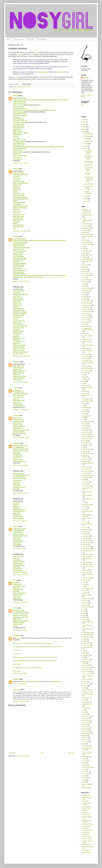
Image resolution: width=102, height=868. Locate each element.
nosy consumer (87, 542)
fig (83, 383)
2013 (85, 127)
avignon (85, 257)
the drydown (86, 850)
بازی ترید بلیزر (17, 689)
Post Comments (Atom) (22, 756)
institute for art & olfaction (87, 821)
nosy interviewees (88, 551)
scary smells (86, 665)
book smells (86, 280)
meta (84, 503)
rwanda (85, 653)
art (83, 247)
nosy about (86, 538)
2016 (85, 120)
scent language (87, 672)
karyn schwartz (87, 449)
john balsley (86, 443)
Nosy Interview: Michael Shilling (89, 157)
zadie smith (86, 788)
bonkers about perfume (87, 810)
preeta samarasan (88, 622)
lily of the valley (87, 471)
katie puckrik (86, 459)
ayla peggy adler (87, 261)
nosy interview (87, 549)
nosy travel (86, 570)
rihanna (85, 641)
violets (85, 763)
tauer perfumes (87, 733)
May (86, 196)
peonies (85, 591)
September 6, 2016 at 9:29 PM (21, 356)
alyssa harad (86, 224)
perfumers (86, 603)
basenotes (86, 801)
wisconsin (85, 778)
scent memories (87, 674)
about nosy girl (18, 39)
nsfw (84, 582)
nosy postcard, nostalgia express (88, 152)
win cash (16, 77)
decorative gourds (88, 345)
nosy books (30, 39)
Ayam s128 (19, 638)
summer (85, 725)
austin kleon (86, 251)
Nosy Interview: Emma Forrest (89, 188)
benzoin (85, 271)
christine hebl (86, 316)
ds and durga (86, 356)
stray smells (86, 723)
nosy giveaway (87, 547)
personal (85, 605)
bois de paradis (87, 275)
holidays (85, 412)
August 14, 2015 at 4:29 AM (21, 163)
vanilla (85, 759)
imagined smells (87, 422)
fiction (84, 381)
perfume (85, 593)
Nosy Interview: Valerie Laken (89, 162)
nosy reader (86, 564)
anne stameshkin (87, 237)
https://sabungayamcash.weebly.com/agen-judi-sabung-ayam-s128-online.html (35, 661)
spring (84, 712)
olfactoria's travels (88, 830)
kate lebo (85, 451)
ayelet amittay (87, 259)
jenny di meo (86, 432)
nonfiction (85, 532)
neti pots (85, 522)
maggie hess (86, 478)
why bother (86, 771)
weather (85, 765)
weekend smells (87, 767)
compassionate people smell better (88, 329)
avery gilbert (86, 255)
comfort (85, 324)
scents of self (86, 679)
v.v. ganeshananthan (87, 752)
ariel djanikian (87, 242)
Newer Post (12, 753)
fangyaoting (17, 362)
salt (84, 657)
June (86, 148)
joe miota (85, 441)
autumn (85, 253)
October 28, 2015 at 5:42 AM (21, 281)
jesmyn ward (86, 434)
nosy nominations (88, 559)
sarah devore (86, 659)
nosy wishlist (86, 572)
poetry (84, 615)
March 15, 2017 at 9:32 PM (20, 465)
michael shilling (87, 505)
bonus (84, 278)
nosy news (86, 557)
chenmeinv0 (17, 443)
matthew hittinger (87, 495)
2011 (85, 132)
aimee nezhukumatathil (87, 219)
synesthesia (86, 731)
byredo (85, 295)
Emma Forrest (87, 368)
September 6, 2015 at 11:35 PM (22, 231)
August (87, 144)
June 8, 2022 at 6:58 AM (20, 684)
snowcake (86, 708)
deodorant (86, 349)
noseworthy (86, 536)
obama (85, 584)
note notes (86, 580)
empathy (85, 373)
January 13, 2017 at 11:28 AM (21, 410)
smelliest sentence (88, 192)
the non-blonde (87, 852)
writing (28, 87)
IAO (84, 420)
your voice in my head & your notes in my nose (89, 179)
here (32, 54)
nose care (86, 534)
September (88, 141)
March (87, 201)
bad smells (86, 265)
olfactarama (86, 828)
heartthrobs (86, 407)
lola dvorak (86, 473)
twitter (84, 744)
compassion (86, 326)
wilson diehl (86, 774)
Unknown (16, 96)
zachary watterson (88, 784)
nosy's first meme (88, 574)
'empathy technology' (86, 210)
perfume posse (87, 837)
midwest (85, 507)
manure (85, 484)
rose (84, 651)
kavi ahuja (86, 461)
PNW (84, 611)
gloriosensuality (87, 401)
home (84, 414)
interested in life (89, 184)
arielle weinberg (87, 244)
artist (84, 249)
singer (84, 700)
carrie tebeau (86, 303)
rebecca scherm (87, 637)
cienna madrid (87, 318)
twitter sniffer (86, 746)
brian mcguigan (87, 288)
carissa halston (87, 301)
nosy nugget (86, 562)
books (84, 284)
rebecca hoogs (87, 635)
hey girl (85, 410)
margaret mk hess (88, 488)
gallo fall (85, 393)
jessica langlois (87, 436)
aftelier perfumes (87, 215)
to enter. (20, 54)
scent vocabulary (87, 676)
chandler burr (86, 307)
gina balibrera (87, 399)
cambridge (86, 297)
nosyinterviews (87, 578)
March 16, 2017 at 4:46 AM (20, 493)
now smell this (87, 826)
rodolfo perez (86, 643)
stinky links (86, 718)
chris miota (86, 314)
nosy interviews (42, 39)
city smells (86, 320)
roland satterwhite (88, 647)
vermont (85, 761)
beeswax (85, 269)
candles (85, 299)
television (85, 737)
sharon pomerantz (88, 694)
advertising (86, 213)
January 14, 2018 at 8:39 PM (21, 602)
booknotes (86, 282)
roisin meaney (87, 645)
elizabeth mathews (88, 363)
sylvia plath (86, 729)
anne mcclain (86, 234)
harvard (85, 403)
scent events (86, 669)
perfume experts (87, 599)
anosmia (85, 240)
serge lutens (86, 690)
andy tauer (86, 230)
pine (84, 609)
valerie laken (86, 757)
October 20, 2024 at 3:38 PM (21, 701)
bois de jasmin (87, 807)
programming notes (88, 625)
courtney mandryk (88, 336)
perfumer (85, 601)
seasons (85, 686)
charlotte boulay (87, 312)
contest (15, 87)
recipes (85, 639)
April (86, 199)
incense (85, 424)
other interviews (87, 589)
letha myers (86, 469)
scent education (87, 667)
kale (84, 447)
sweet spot (86, 727)
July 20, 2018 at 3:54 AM (20, 630)
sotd (84, 710)
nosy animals (86, 540)
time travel (86, 740)
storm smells (86, 720)
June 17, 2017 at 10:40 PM (20, 575)
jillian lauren (86, 439)
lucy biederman (87, 475)
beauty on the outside (87, 804)
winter (84, 776)
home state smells (87, 174)
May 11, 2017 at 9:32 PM (20, 521)
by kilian (85, 292)
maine (84, 480)
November (88, 136)
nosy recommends (88, 567)
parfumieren (86, 835)
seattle (85, 688)
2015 (85, 122)
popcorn (85, 620)
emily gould (86, 366)
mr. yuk (85, 509)
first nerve (86, 385)
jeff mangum (86, 430)
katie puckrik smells (88, 824)
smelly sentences (22, 87)
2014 (85, 125)
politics (85, 618)
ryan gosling (86, 655)
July (86, 146)
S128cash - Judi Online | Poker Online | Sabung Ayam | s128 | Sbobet (32, 643)
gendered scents (87, 395)
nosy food (85, 544)
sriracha (85, 714)
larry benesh (86, 467)
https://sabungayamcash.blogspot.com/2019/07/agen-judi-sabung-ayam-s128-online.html (38, 647)
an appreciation (87, 228)
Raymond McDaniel (88, 629)
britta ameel (86, 290)
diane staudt (86, 354)
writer (84, 780)
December (88, 134)
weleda (85, 769)
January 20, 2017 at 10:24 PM (21, 438)
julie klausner (86, 445)
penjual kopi (17, 636)
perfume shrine (87, 839)
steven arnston (87, 716)
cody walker (86, 322)
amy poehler (86, 226)
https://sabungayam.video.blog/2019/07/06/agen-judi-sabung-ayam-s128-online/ (35, 657)
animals (85, 232)
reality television (87, 633)
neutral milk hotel (87, 524)
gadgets (85, 391)
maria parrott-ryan (88, 492)
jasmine (85, 428)
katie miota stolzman (86, 456)
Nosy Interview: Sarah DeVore (89, 169)
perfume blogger (87, 595)
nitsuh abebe (86, 530)
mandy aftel (86, 482)
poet (84, 613)
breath (85, 286)
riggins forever (88, 165)
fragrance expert (87, 388)
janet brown (86, 426)
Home (9, 39)
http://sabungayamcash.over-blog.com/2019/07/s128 (28, 668)
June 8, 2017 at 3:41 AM (20, 549)
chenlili (15, 580)
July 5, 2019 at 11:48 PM (20, 674)
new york (85, 528)
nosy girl (86, 78)
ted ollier (85, 735)
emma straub (86, 371)
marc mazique (87, 486)
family (84, 377)
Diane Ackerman (87, 351)
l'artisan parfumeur (88, 463)
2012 (85, 129)
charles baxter (87, 309)
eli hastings (86, 359)
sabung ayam (17, 650)
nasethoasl (16, 679)
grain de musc (87, 815)
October (87, 139)
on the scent (86, 833)
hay (84, 405)
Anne (37, 52)
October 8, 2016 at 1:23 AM (21, 382)
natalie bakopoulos (88, 518)
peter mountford (87, 607)
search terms (86, 684)
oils (84, 586)
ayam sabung (17, 664)
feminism (85, 379)
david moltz (86, 339)
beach (84, 267)
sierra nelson (86, 698)
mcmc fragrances (88, 499)
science (85, 682)
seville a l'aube (87, 692)
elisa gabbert (86, 361)
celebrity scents (87, 305)
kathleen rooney (87, 453)
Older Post (71, 753)
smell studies (86, 702)
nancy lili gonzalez (88, 511)
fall (84, 375)
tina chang (86, 742)
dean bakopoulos (87, 341)
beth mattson (86, 273)
